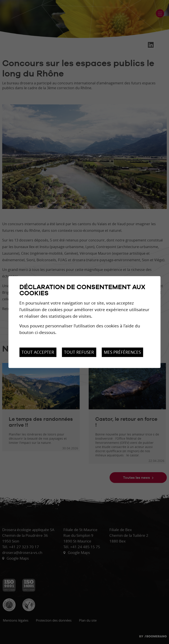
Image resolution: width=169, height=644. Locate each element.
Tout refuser (79, 352)
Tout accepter (38, 352)
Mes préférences (122, 352)
